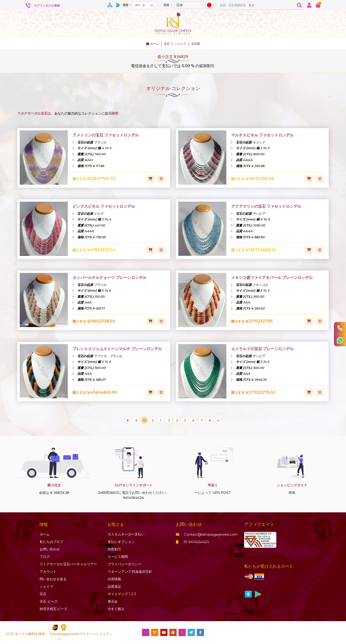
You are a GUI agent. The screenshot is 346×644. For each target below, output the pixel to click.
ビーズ (49, 601)
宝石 (167, 44)
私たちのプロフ (51, 542)
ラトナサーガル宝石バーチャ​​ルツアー (68, 564)
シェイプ (180, 44)
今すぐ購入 (116, 609)
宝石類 (196, 44)
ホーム (152, 44)
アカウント (48, 572)
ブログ (45, 557)
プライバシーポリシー (124, 564)
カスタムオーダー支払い (126, 534)
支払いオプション (121, 542)
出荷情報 (114, 579)
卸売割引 (114, 549)
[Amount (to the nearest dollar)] (257, 5)
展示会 (113, 601)
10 (144, 420)
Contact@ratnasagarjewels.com (207, 535)
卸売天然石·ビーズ (53, 609)
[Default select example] (145, 5)
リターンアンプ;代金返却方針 (130, 572)
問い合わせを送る (53, 579)
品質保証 (114, 586)
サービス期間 (118, 557)
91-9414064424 (192, 542)
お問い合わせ (50, 549)
